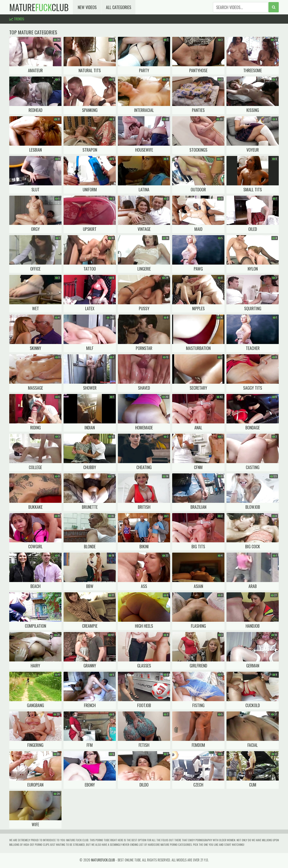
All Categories (119, 7)
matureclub (39, 7)
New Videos (87, 7)
